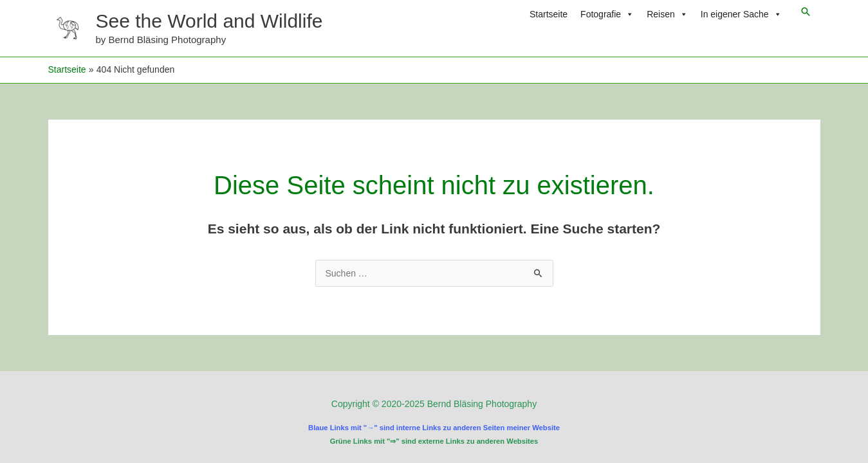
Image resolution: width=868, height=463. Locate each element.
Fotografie (607, 14)
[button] (806, 12)
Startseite (549, 14)
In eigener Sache (741, 14)
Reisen (667, 14)
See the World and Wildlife (209, 21)
